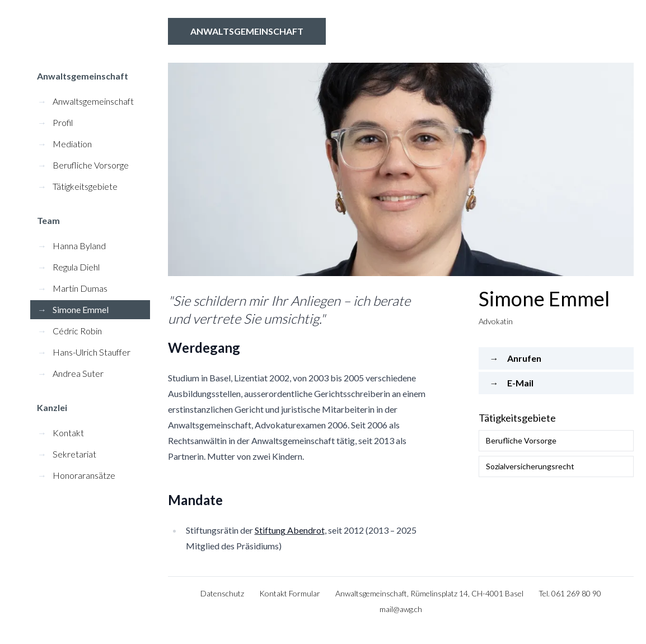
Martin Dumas (72, 288)
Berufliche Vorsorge (83, 165)
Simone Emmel (73, 309)
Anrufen (516, 358)
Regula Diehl (69, 267)
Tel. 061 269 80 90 (570, 593)
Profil (55, 122)
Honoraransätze (76, 475)
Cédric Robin (70, 331)
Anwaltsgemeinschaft (247, 31)
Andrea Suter (71, 373)
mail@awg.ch (401, 609)
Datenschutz (222, 593)
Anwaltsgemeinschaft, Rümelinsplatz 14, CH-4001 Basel (429, 593)
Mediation (65, 144)
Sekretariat (67, 454)
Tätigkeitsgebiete (78, 186)
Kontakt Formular (290, 593)
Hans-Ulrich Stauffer (84, 352)
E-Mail (512, 383)
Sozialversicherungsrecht (530, 466)
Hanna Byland (72, 246)
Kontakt (61, 433)
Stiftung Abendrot (290, 530)
